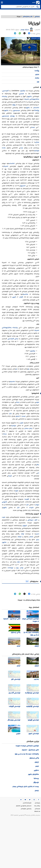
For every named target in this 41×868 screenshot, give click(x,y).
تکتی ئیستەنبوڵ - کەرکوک (30, 750)
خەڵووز (4, 542)
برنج (38, 540)
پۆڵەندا (37, 71)
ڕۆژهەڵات (37, 110)
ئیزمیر (37, 766)
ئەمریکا (6, 166)
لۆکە (23, 534)
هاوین (38, 402)
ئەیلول (18, 416)
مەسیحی (12, 382)
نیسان (33, 127)
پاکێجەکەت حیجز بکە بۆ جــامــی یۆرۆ (27, 754)
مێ (29, 369)
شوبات (10, 476)
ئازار (27, 505)
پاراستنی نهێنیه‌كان (26, 809)
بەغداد (37, 78)
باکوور (28, 108)
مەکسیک (25, 294)
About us (37, 812)
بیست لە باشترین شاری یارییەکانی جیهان (26, 787)
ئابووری (25, 526)
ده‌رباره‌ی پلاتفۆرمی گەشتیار (24, 806)
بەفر (38, 465)
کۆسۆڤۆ (36, 783)
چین (38, 82)
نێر (16, 369)
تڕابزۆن (37, 762)
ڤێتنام (21, 297)
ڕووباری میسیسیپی (8, 116)
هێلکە (20, 537)
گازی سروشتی (32, 520)
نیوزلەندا (11, 568)
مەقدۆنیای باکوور (33, 774)
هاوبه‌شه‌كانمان (27, 803)
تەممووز (23, 186)
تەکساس (36, 108)
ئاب (38, 473)
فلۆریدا (27, 499)
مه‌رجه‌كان (37, 809)
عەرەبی (22, 94)
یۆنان (22, 568)
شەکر (31, 537)
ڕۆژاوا (14, 105)
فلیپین (14, 297)
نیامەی (37, 791)
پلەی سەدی (28, 428)
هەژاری (37, 142)
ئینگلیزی (23, 91)
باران (10, 414)
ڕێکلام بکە (37, 806)
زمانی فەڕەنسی (13, 339)
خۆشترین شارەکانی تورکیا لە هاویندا (27, 746)
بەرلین (37, 75)
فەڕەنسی (5, 91)
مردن (22, 148)
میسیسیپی (16, 110)
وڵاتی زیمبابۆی (34, 758)
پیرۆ (17, 568)
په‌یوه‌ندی (37, 803)
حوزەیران (14, 426)
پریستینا (36, 778)
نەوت (4, 517)
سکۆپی (36, 770)
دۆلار (18, 562)
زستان (18, 402)
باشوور (30, 97)
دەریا (38, 534)
